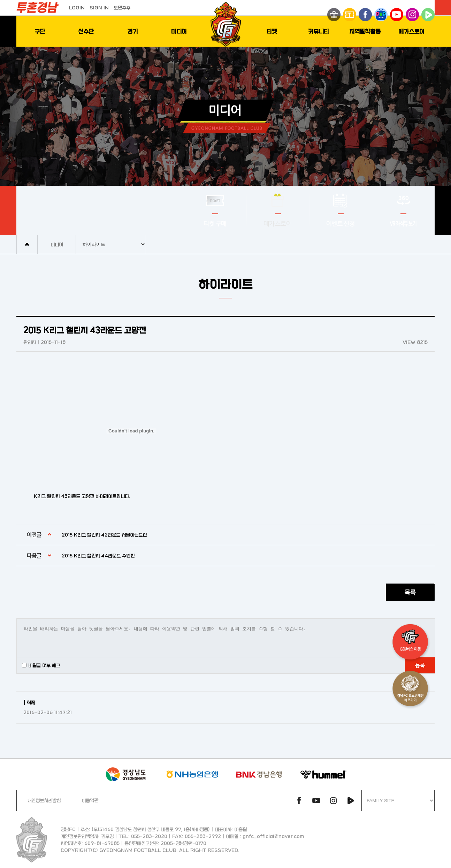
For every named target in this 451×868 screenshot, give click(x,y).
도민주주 (122, 7)
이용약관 (90, 800)
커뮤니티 (319, 31)
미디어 (179, 31)
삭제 (31, 702)
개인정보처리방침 (44, 800)
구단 (40, 31)
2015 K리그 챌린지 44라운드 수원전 (98, 556)
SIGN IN (99, 7)
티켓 (272, 31)
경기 (132, 31)
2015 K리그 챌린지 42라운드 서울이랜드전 (104, 535)
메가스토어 (411, 31)
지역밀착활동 (365, 31)
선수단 (86, 31)
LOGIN (77, 7)
